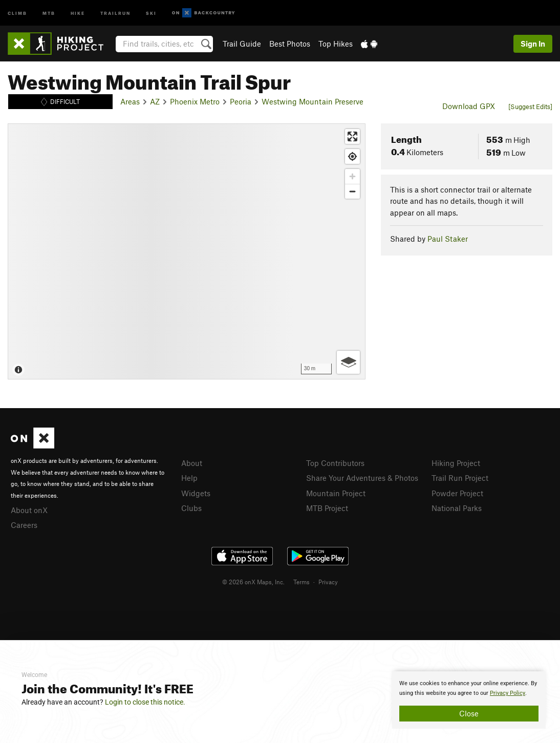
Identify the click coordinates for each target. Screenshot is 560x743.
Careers (24, 525)
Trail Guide (242, 44)
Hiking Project (456, 463)
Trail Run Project (460, 478)
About (192, 463)
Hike (78, 13)
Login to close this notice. (145, 702)
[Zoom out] (352, 191)
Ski (151, 13)
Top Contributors (335, 463)
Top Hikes (336, 44)
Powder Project (457, 493)
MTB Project (327, 508)
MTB (49, 13)
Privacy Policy (508, 693)
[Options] (348, 362)
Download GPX (469, 106)
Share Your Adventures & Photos (362, 478)
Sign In (533, 44)
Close (469, 713)
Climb (17, 13)
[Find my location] (352, 156)
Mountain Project (336, 493)
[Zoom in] (352, 176)
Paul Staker (448, 239)
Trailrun (115, 13)
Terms (301, 582)
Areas (130, 101)
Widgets (196, 493)
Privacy (328, 582)
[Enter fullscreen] (352, 136)
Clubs (191, 508)
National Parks (457, 508)
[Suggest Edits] (530, 107)
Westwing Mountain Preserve (313, 101)
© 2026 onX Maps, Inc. (253, 582)
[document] (469, 700)
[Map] (187, 251)
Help (189, 478)
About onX (29, 510)
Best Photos (290, 44)
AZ (155, 101)
